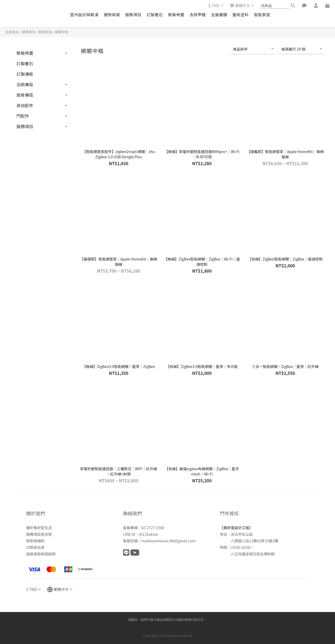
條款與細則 (35, 541)
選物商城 (112, 15)
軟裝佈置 (176, 15)
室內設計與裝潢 (84, 15)
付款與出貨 (35, 547)
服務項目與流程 (39, 534)
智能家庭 (45, 32)
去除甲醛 (198, 15)
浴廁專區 (25, 84)
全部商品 (12, 32)
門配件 (23, 116)
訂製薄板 (25, 74)
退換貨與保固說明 (41, 554)
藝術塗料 (241, 15)
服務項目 (133, 15)
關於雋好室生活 (39, 528)
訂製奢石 (155, 15)
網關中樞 (62, 32)
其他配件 (25, 105)
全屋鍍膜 (219, 15)
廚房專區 (25, 95)
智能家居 (262, 15)
